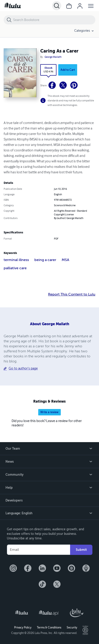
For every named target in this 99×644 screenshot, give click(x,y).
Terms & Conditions (49, 628)
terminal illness (16, 260)
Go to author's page (23, 368)
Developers (14, 500)
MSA (65, 260)
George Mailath (53, 57)
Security (72, 628)
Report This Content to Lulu (72, 294)
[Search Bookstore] (54, 20)
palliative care (15, 268)
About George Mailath (50, 324)
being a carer (45, 260)
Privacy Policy (23, 628)
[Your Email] (38, 550)
